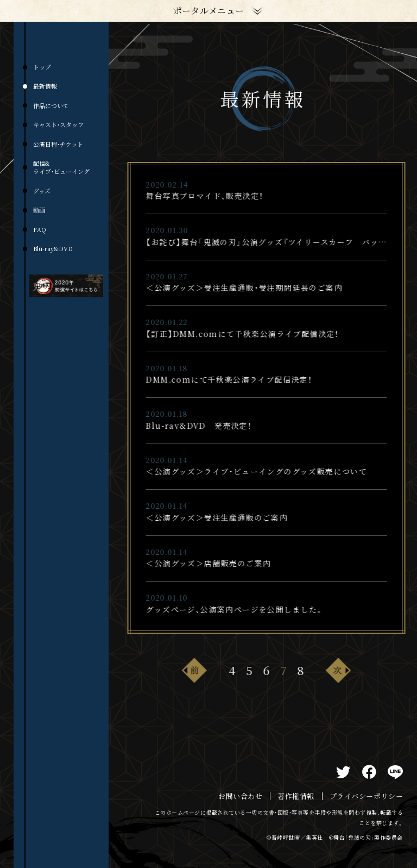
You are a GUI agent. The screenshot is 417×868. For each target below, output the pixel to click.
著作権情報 (296, 796)
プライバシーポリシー (366, 796)
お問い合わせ (240, 796)
